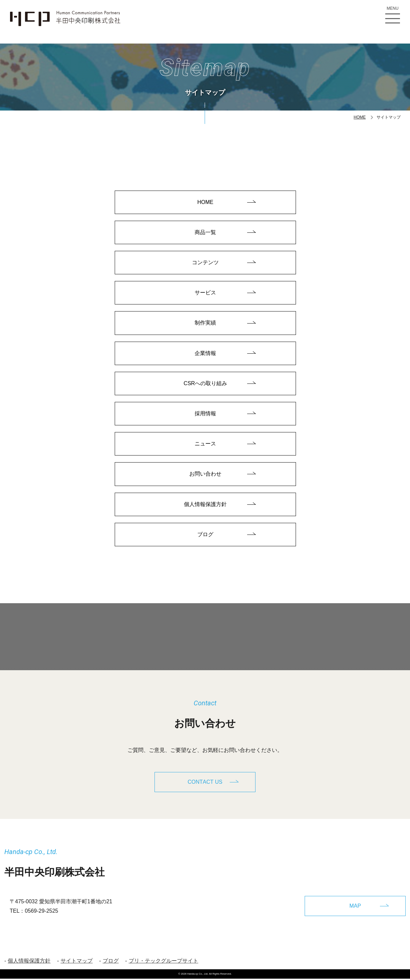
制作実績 (205, 324)
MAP (355, 907)
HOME (360, 117)
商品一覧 (205, 233)
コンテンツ (205, 263)
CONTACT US (205, 784)
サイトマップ (77, 962)
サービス (205, 293)
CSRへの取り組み (205, 385)
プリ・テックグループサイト (164, 962)
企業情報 (205, 354)
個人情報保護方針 (205, 506)
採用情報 (205, 415)
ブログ (205, 537)
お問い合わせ (205, 476)
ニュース (205, 445)
